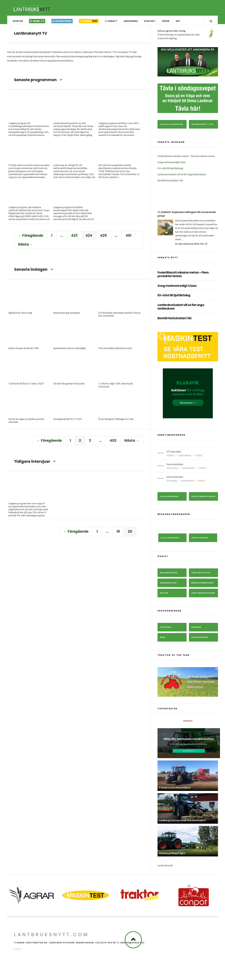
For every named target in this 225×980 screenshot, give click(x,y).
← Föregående (31, 238)
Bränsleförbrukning (203, 585)
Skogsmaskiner (200, 640)
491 (129, 238)
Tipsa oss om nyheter (171, 127)
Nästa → (26, 247)
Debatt (111, 21)
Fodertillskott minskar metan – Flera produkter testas (186, 158)
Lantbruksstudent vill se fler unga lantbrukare (182, 177)
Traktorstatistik (201, 575)
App (178, 21)
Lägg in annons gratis (203, 499)
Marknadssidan (168, 585)
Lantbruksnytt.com (51, 937)
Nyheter (18, 21)
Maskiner (196, 630)
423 (74, 238)
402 (113, 443)
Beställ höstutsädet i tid (170, 183)
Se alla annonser (169, 499)
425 (104, 238)
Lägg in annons (200, 540)
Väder (166, 21)
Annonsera (131, 21)
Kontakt (150, 21)
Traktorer (166, 630)
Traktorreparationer (203, 595)
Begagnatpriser (169, 575)
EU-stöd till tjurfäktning (170, 170)
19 (118, 534)
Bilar (162, 640)
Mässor (164, 595)
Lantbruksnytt (165, 868)
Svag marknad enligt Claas (172, 164)
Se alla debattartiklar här (192, 246)
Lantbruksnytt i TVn (202, 127)
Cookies (17, 951)
